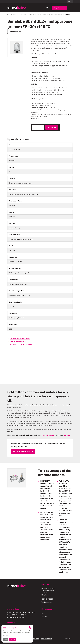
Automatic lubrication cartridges (25, 15)
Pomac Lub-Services (48, 435)
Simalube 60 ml (37, 15)
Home (9, 15)
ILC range (67, 435)
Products (14, 15)
